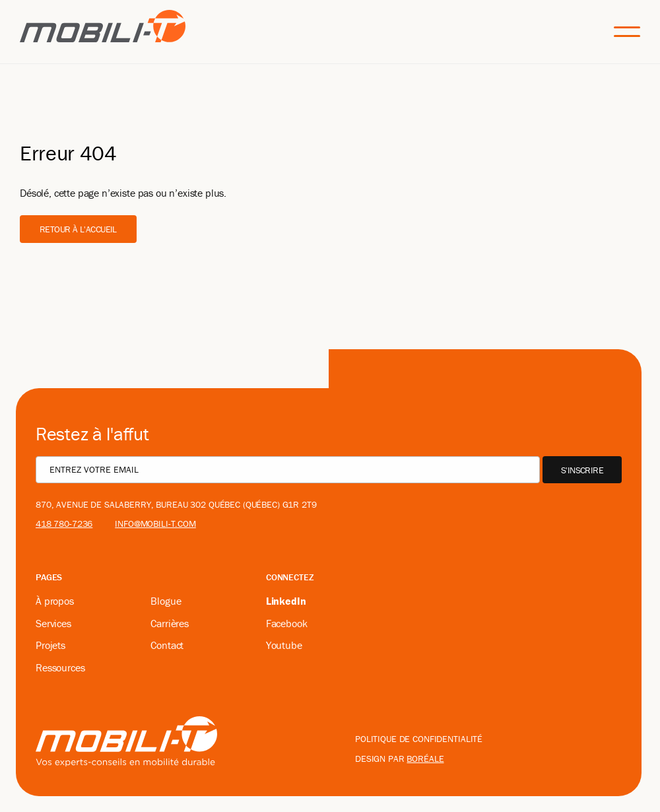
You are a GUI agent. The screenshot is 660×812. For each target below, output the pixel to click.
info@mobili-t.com (155, 524)
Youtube (284, 645)
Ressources (60, 667)
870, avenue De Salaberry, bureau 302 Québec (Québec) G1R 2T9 (176, 504)
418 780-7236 (64, 524)
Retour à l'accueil (78, 229)
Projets (50, 645)
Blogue (166, 601)
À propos (55, 601)
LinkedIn (286, 601)
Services (53, 623)
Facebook (287, 623)
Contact (167, 645)
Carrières (170, 623)
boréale (425, 759)
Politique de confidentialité (419, 739)
